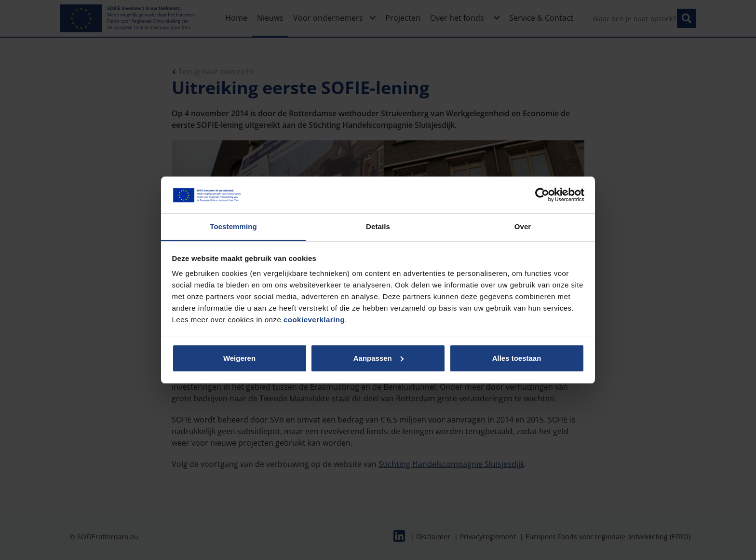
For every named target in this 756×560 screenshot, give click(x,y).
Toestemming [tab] (233, 226)
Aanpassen (378, 358)
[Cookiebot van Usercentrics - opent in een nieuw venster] (542, 195)
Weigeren (239, 358)
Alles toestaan (517, 358)
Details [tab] (378, 226)
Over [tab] (523, 226)
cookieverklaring (314, 320)
